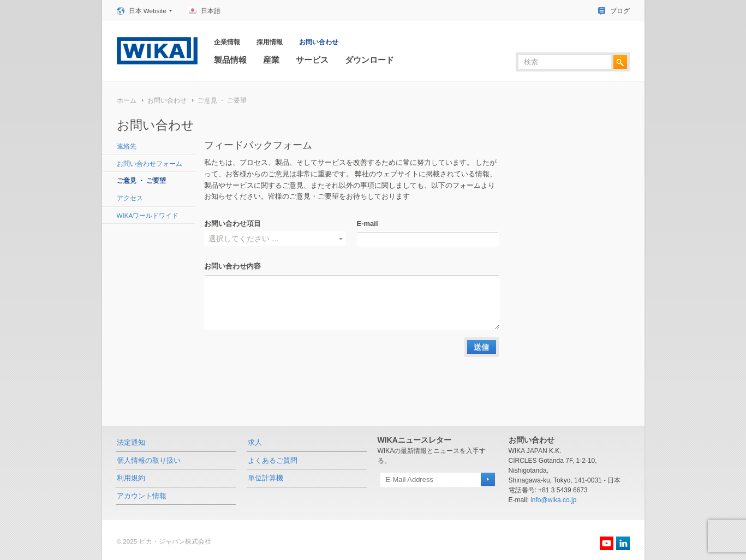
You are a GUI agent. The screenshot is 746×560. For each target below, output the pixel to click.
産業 (271, 60)
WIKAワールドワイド (148, 215)
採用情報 (270, 42)
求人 (255, 442)
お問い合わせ (319, 42)
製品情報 (230, 60)
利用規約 (131, 478)
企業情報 (227, 42)
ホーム (127, 100)
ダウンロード (369, 60)
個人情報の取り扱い (149, 460)
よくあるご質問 (273, 460)
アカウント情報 (142, 496)
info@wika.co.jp (553, 500)
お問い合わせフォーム (150, 163)
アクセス (130, 198)
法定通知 (131, 442)
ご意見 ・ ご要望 (222, 100)
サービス (312, 60)
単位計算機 (265, 478)
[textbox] (565, 62)
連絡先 (127, 146)
